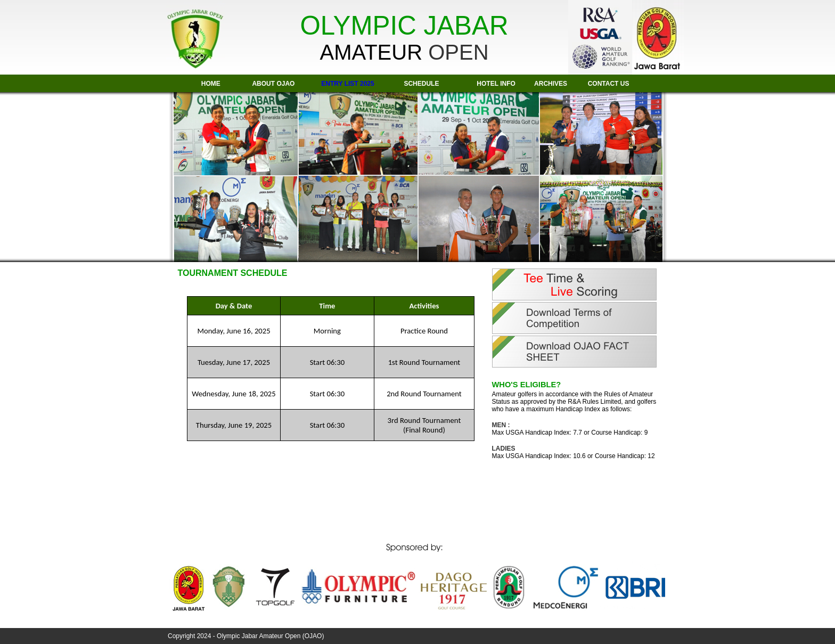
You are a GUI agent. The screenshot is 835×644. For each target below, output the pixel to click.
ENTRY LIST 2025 (347, 84)
